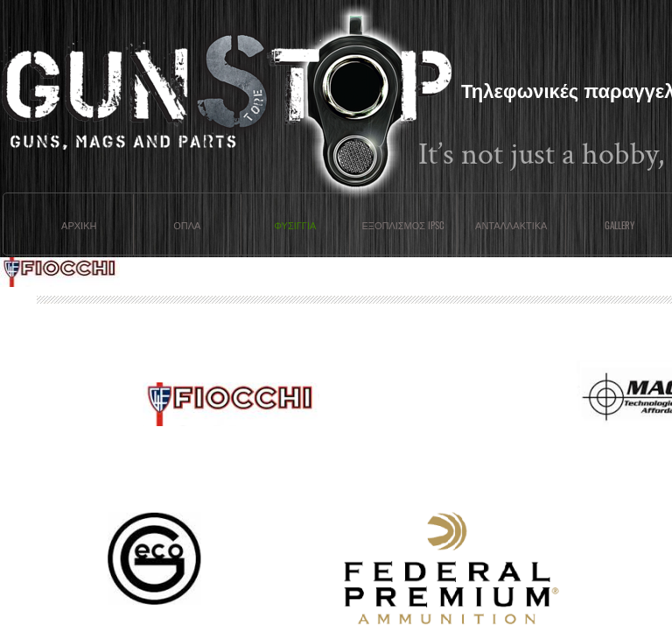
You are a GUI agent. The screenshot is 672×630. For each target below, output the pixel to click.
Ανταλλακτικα (511, 225)
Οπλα (187, 225)
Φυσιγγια (295, 225)
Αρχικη (79, 225)
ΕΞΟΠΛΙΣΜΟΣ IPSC (403, 225)
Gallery (619, 225)
